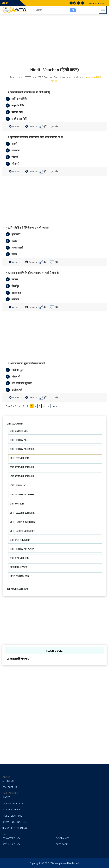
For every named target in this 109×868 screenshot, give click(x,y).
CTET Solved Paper (15, 424)
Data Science (11, 810)
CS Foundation (13, 803)
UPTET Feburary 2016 (19, 576)
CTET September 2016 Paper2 (23, 467)
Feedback (62, 844)
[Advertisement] (54, 38)
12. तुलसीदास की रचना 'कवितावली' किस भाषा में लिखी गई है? (35, 137)
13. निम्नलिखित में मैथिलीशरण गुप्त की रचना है (27, 228)
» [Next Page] (48, 406)
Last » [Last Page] (54, 406)
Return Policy (11, 844)
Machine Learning (15, 828)
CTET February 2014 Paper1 (22, 494)
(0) (43, 127)
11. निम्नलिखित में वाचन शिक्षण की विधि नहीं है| (28, 92)
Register (101, 3)
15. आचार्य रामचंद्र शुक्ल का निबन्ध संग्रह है (25, 363)
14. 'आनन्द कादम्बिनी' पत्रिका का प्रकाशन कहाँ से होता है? (33, 273)
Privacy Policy (11, 838)
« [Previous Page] (20, 406)
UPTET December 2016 (19, 458)
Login (92, 3)
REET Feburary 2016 (19, 567)
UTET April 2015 (17, 504)
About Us (8, 781)
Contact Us (10, 787)
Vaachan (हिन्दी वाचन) (18, 659)
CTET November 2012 (19, 431)
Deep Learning (12, 816)
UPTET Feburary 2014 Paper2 (23, 522)
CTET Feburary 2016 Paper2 (22, 449)
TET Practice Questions (18, 589)
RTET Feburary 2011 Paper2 (22, 549)
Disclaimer (63, 838)
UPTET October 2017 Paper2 (22, 531)
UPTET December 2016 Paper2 (23, 513)
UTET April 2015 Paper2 (20, 540)
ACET (6, 797)
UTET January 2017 (18, 485)
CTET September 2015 (19, 558)
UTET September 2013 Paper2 (23, 476)
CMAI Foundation (14, 822)
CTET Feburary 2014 (19, 440)
